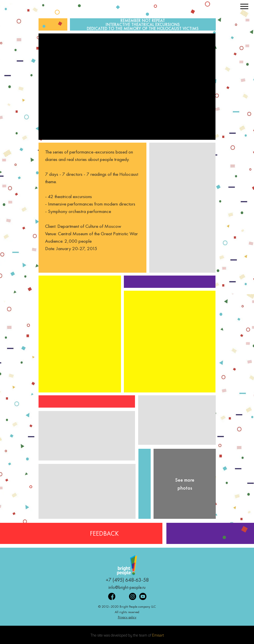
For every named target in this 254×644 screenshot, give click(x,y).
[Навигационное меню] (244, 7)
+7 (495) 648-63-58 (127, 580)
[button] (170, 342)
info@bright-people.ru (127, 587)
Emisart (158, 636)
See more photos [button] (185, 484)
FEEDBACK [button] (104, 533)
